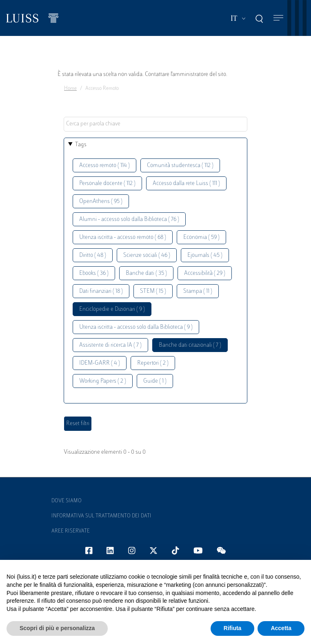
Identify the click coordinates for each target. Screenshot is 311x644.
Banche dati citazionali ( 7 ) (190, 345)
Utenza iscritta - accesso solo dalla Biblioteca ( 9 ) (136, 327)
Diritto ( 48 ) (93, 255)
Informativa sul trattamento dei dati (101, 516)
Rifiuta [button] (233, 628)
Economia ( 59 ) (201, 237)
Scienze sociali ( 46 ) (147, 255)
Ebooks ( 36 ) (94, 273)
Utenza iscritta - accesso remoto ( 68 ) (123, 237)
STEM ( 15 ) (153, 291)
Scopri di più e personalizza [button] (57, 628)
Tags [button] (81, 145)
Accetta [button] (281, 628)
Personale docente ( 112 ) (107, 184)
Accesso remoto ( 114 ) (104, 166)
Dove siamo (67, 501)
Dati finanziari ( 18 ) (101, 291)
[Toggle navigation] (278, 18)
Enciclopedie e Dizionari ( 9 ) (112, 309)
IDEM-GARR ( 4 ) (100, 363)
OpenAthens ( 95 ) (101, 202)
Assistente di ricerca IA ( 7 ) (110, 345)
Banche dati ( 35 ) (146, 273)
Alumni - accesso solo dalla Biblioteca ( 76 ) (129, 219)
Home (70, 89)
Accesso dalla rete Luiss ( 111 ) (186, 184)
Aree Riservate (71, 531)
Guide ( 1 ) (155, 381)
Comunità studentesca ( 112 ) (180, 166)
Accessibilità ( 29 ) (205, 273)
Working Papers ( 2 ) (103, 381)
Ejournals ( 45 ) (205, 255)
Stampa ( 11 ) (198, 291)
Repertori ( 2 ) (153, 363)
